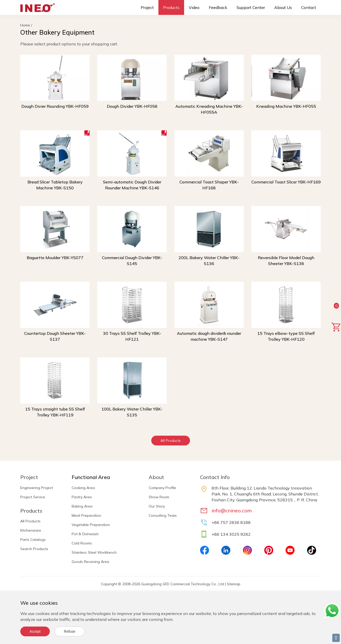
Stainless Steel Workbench (94, 552)
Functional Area (91, 477)
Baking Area (82, 506)
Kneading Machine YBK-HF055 (286, 106)
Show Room (159, 497)
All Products (171, 441)
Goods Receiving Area (90, 562)
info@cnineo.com (232, 510)
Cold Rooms (82, 543)
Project (147, 7)
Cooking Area (83, 488)
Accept (35, 631)
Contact (309, 7)
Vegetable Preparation (91, 525)
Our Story (157, 506)
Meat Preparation (86, 515)
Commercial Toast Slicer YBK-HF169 (286, 182)
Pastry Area (82, 497)
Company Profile (162, 488)
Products (171, 7)
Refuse (70, 631)
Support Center (251, 7)
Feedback (218, 7)
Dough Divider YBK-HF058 (132, 106)
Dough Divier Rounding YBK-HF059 (55, 106)
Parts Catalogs (33, 540)
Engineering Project (37, 488)
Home (25, 25)
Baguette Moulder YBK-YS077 (55, 258)
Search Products (34, 549)
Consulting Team (163, 515)
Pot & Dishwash (85, 534)
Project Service (33, 497)
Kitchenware (31, 530)
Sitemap (234, 584)
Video (194, 7)
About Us (283, 7)
